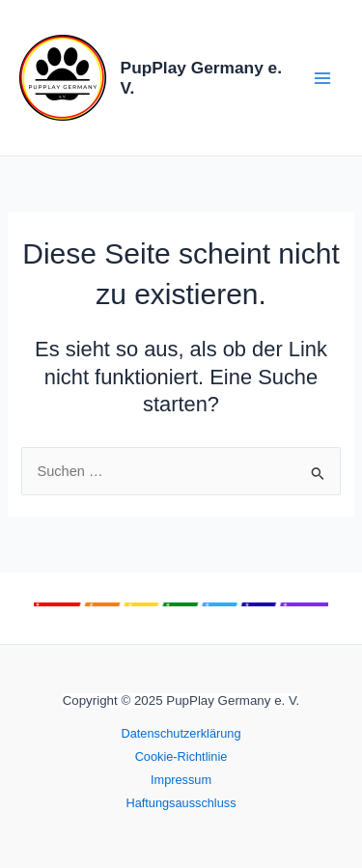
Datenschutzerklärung (181, 733)
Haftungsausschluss (181, 803)
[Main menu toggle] (322, 78)
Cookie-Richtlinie (181, 756)
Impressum (181, 780)
